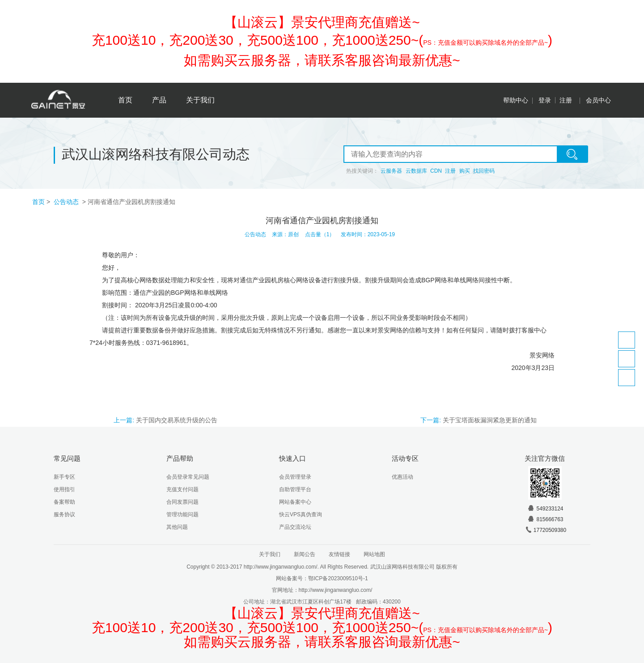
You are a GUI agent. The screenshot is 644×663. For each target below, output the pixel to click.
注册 (566, 100)
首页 (125, 100)
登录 (545, 100)
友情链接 (339, 554)
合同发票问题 (182, 502)
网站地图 (374, 554)
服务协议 (64, 514)
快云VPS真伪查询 (301, 514)
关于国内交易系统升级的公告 (177, 420)
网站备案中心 (295, 502)
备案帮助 (64, 502)
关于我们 (200, 100)
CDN (436, 171)
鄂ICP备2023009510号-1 (338, 578)
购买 (465, 171)
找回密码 (484, 171)
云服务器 (391, 171)
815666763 (545, 519)
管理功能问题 (182, 514)
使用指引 (64, 489)
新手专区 (64, 477)
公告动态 (67, 202)
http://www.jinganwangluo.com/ (336, 590)
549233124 (545, 509)
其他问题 (177, 527)
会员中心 (598, 100)
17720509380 (545, 530)
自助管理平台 (295, 489)
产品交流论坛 (295, 527)
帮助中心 (516, 100)
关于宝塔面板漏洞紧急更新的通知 (490, 420)
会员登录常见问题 (188, 477)
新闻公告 (305, 554)
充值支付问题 (182, 489)
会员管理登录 (295, 477)
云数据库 (416, 171)
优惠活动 (402, 477)
